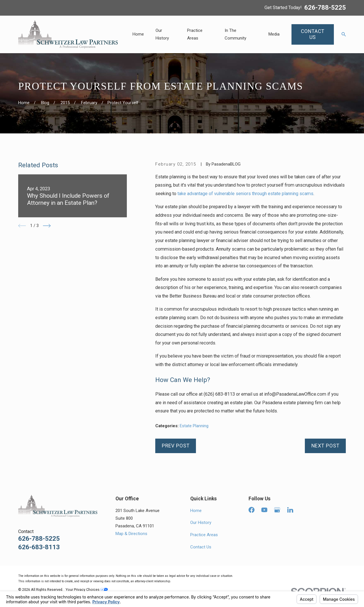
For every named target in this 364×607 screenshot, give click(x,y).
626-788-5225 (325, 8)
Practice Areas (204, 535)
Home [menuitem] (138, 34)
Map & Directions (131, 534)
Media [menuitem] (274, 34)
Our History (201, 523)
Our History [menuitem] (162, 34)
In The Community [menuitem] (235, 34)
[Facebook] (252, 510)
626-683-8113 (39, 547)
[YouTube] (264, 510)
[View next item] (47, 226)
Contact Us (201, 547)
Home (196, 511)
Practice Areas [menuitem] (195, 34)
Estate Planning (194, 426)
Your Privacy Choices (87, 590)
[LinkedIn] (290, 510)
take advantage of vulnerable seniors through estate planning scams (245, 194)
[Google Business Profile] (277, 510)
